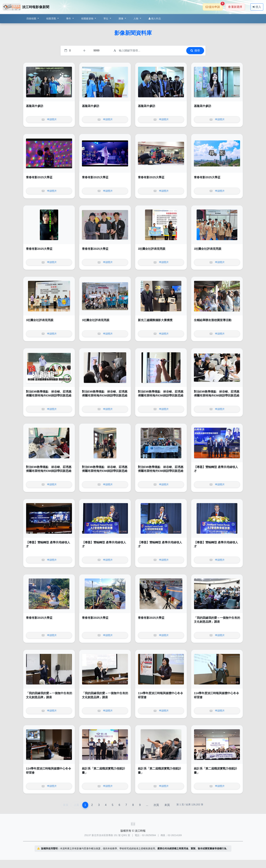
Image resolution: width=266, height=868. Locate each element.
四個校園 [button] (32, 19)
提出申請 (214, 6)
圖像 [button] (121, 19)
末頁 (167, 805)
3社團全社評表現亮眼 (152, 249)
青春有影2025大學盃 (39, 177)
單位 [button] (106, 19)
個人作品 (155, 19)
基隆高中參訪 (35, 106)
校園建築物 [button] (88, 19)
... (147, 805)
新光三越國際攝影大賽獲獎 (155, 320)
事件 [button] (69, 19)
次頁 (156, 805)
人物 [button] (136, 19)
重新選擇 (235, 7)
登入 (257, 7)
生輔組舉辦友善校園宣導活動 (213, 320)
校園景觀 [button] (51, 19)
